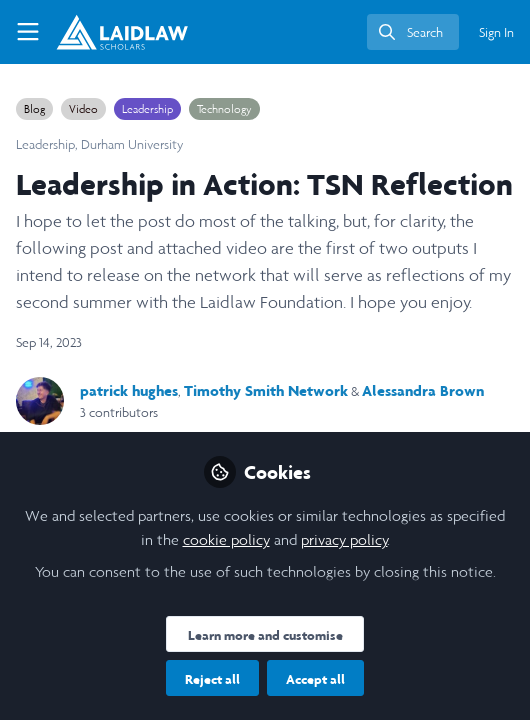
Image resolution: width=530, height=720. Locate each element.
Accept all (315, 679)
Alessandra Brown (423, 390)
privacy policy (344, 539)
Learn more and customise (265, 635)
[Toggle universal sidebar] (28, 32)
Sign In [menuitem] (496, 32)
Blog (34, 109)
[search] (413, 32)
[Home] (104, 32)
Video (83, 109)
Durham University (132, 144)
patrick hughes (129, 390)
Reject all (212, 679)
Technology (224, 109)
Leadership (147, 109)
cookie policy (226, 539)
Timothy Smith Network (266, 390)
